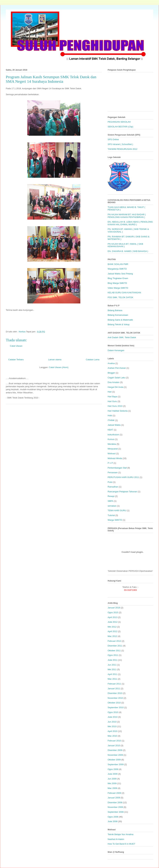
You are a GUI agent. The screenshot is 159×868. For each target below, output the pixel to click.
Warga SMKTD (115, 520)
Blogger (111, 373)
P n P (110, 463)
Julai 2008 (113, 821)
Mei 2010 (112, 726)
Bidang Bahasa (115, 310)
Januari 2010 (114, 746)
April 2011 (113, 674)
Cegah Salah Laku (117, 378)
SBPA (110, 501)
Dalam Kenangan (116, 350)
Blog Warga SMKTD (117, 283)
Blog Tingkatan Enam (118, 278)
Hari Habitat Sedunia (118, 411)
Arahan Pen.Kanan (117, 368)
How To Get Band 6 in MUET (121, 844)
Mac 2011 (112, 679)
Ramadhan (113, 487)
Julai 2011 (113, 660)
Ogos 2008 (113, 817)
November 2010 (115, 698)
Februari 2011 (114, 684)
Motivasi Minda (115, 458)
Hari (110, 392)
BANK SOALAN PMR (118, 264)
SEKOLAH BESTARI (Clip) (120, 127)
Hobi (110, 415)
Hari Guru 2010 (115, 406)
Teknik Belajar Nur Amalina (120, 834)
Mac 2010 (112, 736)
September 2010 (116, 707)
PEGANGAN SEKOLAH (119, 122)
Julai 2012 (113, 622)
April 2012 (113, 631)
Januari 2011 (114, 689)
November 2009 (115, 755)
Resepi (111, 496)
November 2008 (115, 807)
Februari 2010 (114, 741)
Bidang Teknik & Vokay (119, 324)
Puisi (110, 482)
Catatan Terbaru (16, 360)
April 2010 (113, 731)
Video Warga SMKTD (118, 288)
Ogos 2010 (113, 712)
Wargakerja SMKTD (117, 269)
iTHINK (111, 420)
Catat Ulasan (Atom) (59, 367)
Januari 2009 (114, 798)
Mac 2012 (112, 636)
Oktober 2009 (114, 760)
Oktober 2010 (114, 703)
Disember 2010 (115, 693)
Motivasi (112, 454)
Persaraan (113, 472)
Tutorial (111, 515)
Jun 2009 (112, 779)
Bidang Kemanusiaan (118, 315)
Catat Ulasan (16, 346)
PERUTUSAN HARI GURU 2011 (123, 477)
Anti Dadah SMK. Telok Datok (122, 337)
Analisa (111, 363)
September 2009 (116, 764)
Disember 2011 (115, 646)
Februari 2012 (114, 641)
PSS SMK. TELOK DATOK (120, 297)
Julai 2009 (113, 774)
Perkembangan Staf (117, 468)
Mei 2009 (112, 783)
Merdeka (112, 444)
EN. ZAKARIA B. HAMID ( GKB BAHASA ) (128, 251)
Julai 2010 (113, 717)
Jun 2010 (112, 722)
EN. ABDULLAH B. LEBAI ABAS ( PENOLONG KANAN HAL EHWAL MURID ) (130, 223)
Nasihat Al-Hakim (116, 839)
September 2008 (116, 812)
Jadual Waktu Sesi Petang (120, 274)
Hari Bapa (112, 397)
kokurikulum (113, 435)
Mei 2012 (112, 627)
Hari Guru (112, 401)
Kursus (111, 439)
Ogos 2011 (113, 655)
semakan (112, 506)
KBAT (110, 430)
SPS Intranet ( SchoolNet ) (120, 144)
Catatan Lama (93, 360)
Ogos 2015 (113, 612)
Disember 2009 (115, 750)
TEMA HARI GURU (117, 510)
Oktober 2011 (114, 651)
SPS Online (113, 139)
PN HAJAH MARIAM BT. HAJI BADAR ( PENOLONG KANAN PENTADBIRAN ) (127, 216)
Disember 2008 (115, 802)
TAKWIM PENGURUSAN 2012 (122, 149)
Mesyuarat (113, 449)
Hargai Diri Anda (116, 387)
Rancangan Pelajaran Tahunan (122, 492)
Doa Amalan (114, 382)
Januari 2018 (114, 608)
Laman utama (55, 360)
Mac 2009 (112, 788)
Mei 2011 (112, 669)
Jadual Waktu (114, 425)
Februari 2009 (114, 793)
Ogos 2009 (113, 769)
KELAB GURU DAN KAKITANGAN (124, 293)
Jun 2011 (112, 665)
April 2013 (113, 617)
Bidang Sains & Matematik (120, 320)
